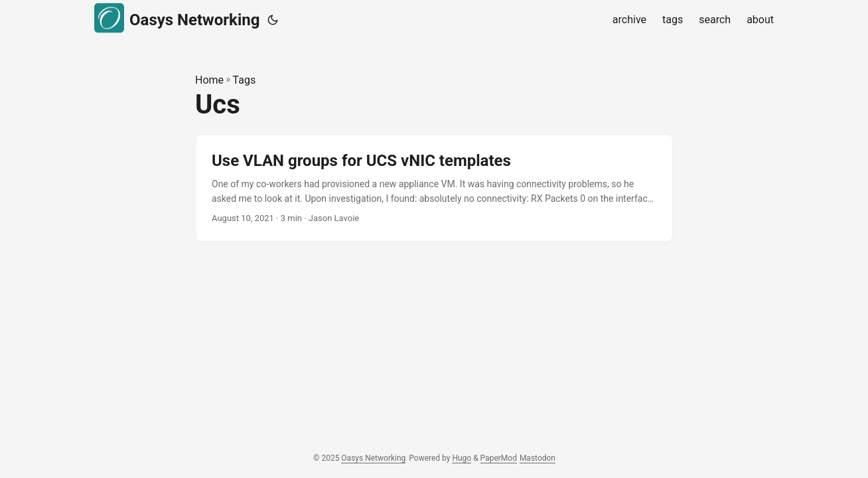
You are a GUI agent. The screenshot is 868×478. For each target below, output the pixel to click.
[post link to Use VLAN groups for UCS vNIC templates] (434, 188)
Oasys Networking (177, 18)
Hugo (462, 458)
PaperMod (499, 458)
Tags (245, 80)
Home (209, 80)
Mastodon (538, 458)
